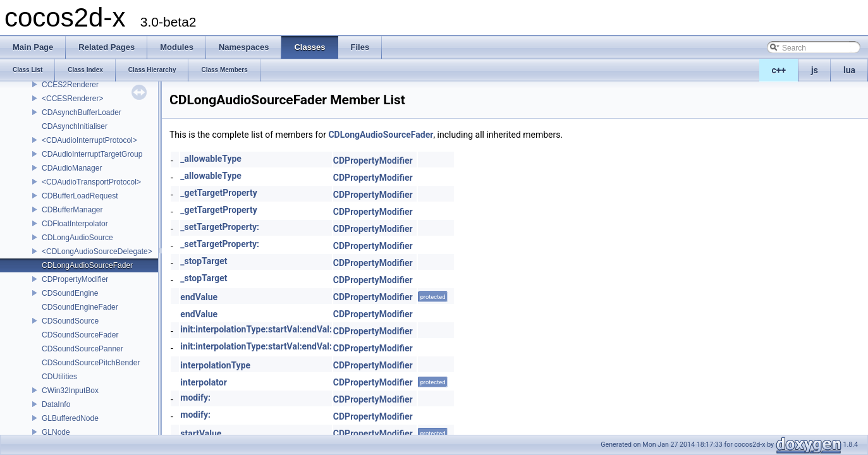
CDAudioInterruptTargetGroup (92, 154)
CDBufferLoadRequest (80, 196)
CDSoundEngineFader (80, 307)
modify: (195, 397)
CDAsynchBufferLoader (82, 112)
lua (849, 70)
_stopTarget (204, 261)
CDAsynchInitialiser (75, 126)
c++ (779, 70)
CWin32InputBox (70, 391)
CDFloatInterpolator (75, 224)
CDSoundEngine (70, 293)
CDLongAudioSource (77, 238)
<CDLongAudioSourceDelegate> (97, 252)
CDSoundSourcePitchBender (91, 363)
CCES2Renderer (70, 85)
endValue (199, 297)
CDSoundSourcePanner (83, 349)
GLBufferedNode (70, 418)
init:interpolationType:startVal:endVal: (256, 329)
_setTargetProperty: (220, 227)
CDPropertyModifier (75, 279)
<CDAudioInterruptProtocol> (89, 140)
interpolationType (215, 365)
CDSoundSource (70, 321)
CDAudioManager (72, 168)
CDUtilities (59, 377)
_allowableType (211, 159)
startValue (201, 434)
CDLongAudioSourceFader (87, 265)
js (815, 70)
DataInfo (56, 404)
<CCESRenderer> (72, 99)
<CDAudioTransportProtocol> (91, 182)
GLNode (56, 432)
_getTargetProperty (219, 193)
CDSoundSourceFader (80, 335)
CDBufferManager (72, 210)
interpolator (204, 382)
